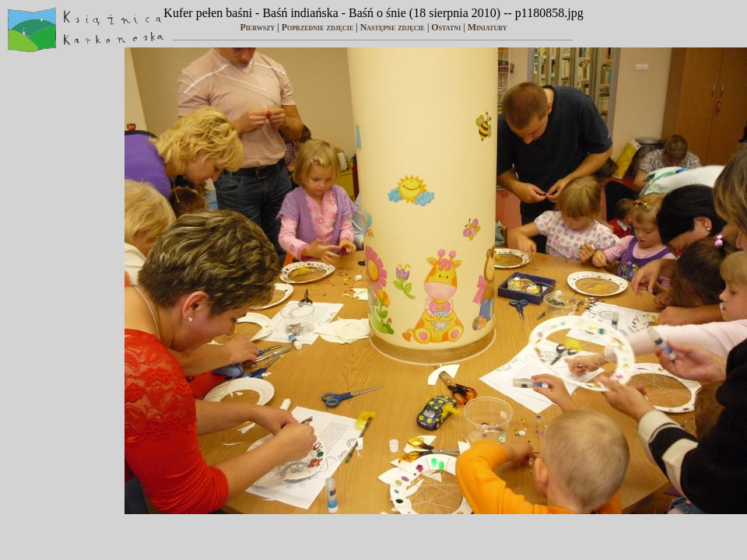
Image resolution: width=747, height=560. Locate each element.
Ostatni (446, 27)
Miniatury (487, 27)
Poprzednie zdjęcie (318, 27)
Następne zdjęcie (393, 27)
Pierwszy (257, 27)
